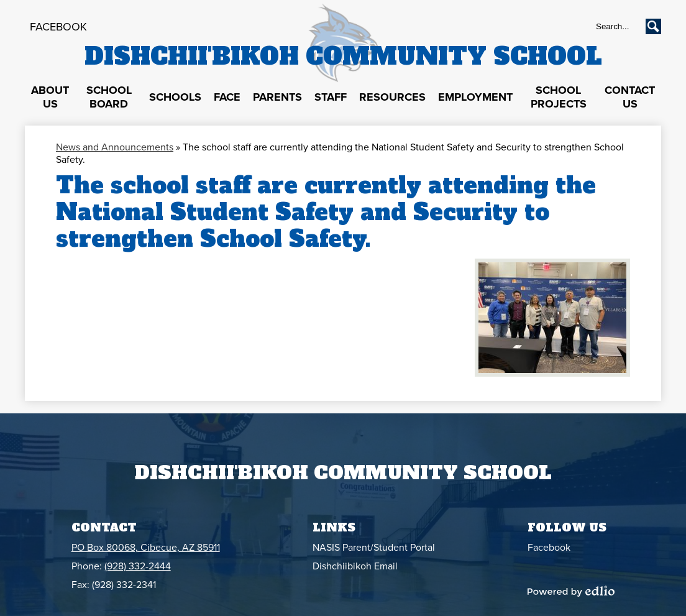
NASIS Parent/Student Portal (374, 548)
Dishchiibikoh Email (355, 566)
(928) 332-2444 (138, 566)
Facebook (58, 27)
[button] (50, 98)
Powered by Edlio (571, 591)
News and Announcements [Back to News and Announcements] (115, 147)
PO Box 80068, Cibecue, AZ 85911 (146, 548)
